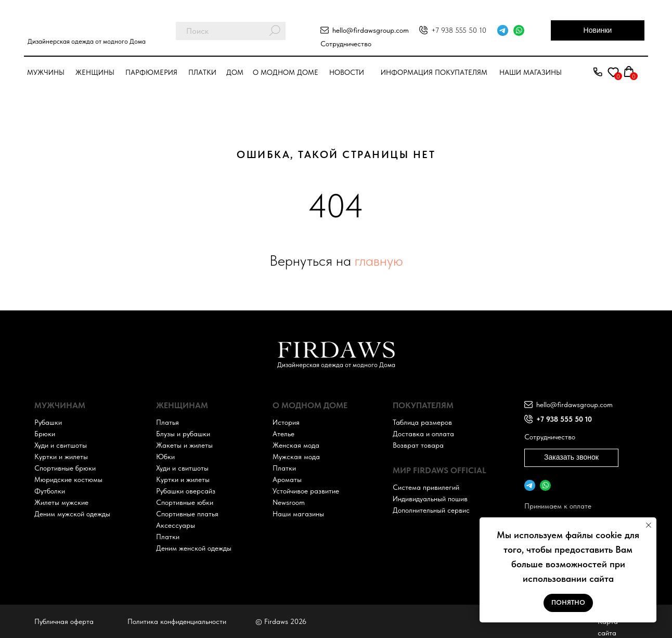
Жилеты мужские (61, 502)
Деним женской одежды (194, 548)
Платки (202, 72)
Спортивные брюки (65, 468)
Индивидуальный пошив (430, 499)
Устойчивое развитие (306, 491)
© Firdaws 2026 (281, 621)
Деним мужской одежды (72, 514)
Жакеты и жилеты (184, 445)
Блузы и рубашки (183, 434)
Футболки (50, 491)
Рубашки (48, 422)
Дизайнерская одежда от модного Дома (87, 41)
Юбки (165, 457)
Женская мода (296, 445)
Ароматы (287, 479)
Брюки (45, 434)
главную (379, 261)
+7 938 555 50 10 (459, 30)
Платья (167, 422)
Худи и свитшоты (61, 445)
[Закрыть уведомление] (649, 525)
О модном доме (286, 72)
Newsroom (289, 502)
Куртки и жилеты (61, 457)
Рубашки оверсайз (186, 491)
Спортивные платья (187, 514)
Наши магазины (531, 72)
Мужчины (46, 72)
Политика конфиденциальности (177, 621)
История (286, 422)
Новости (347, 72)
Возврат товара (418, 445)
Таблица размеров (422, 422)
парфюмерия (151, 72)
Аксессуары (176, 525)
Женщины (95, 72)
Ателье (283, 434)
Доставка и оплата (423, 434)
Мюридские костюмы (68, 479)
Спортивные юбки (185, 502)
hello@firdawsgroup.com (371, 30)
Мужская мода (296, 457)
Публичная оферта (64, 621)
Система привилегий (426, 487)
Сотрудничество (346, 44)
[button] (598, 72)
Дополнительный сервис (431, 510)
